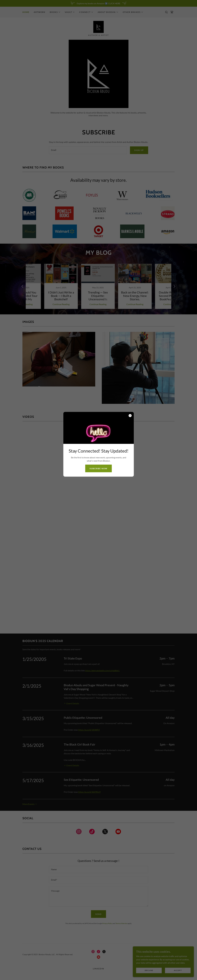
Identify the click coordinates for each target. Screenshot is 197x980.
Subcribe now (99, 468)
